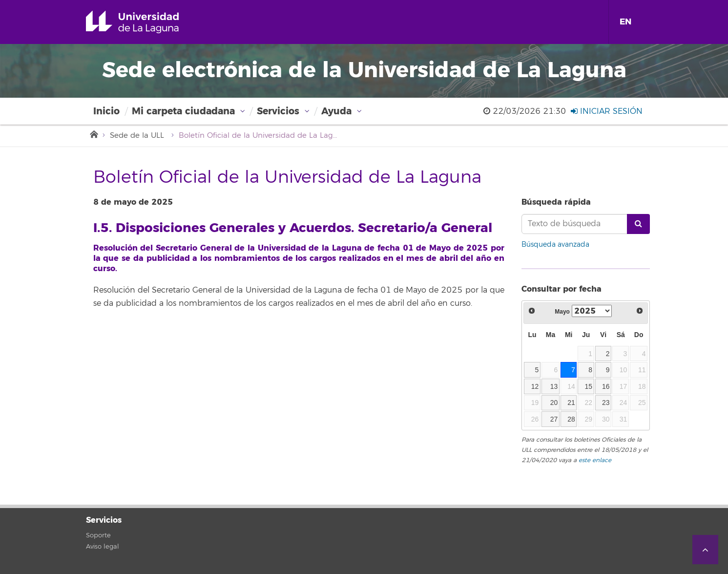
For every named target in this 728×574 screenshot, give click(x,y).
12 (535, 386)
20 (554, 403)
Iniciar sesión (607, 111)
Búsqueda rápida (556, 202)
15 (589, 386)
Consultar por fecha (562, 289)
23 (606, 403)
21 (571, 403)
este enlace (595, 460)
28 (571, 419)
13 (554, 386)
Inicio (106, 111)
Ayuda (336, 111)
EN (625, 22)
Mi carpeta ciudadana (183, 111)
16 (606, 386)
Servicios (278, 111)
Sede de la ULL (137, 136)
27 (554, 419)
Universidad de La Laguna (146, 22)
